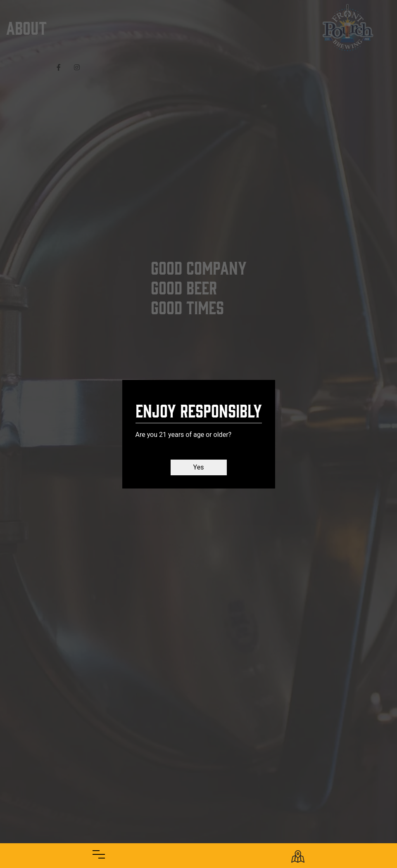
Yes (199, 467)
